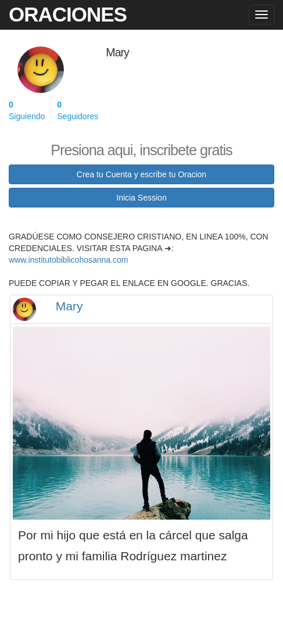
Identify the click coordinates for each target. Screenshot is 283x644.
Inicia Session (141, 198)
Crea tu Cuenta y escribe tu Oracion (141, 174)
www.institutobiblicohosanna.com (68, 260)
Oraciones (68, 14)
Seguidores (78, 110)
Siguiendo (27, 110)
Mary (69, 306)
